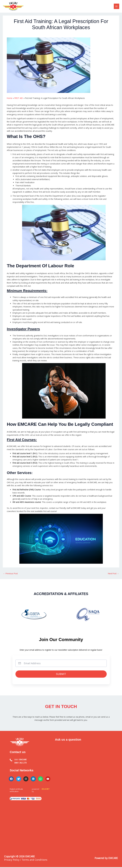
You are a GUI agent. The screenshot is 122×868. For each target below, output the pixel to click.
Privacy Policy (12, 861)
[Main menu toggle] (117, 6)
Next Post (113, 573)
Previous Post (10, 573)
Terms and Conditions (34, 861)
